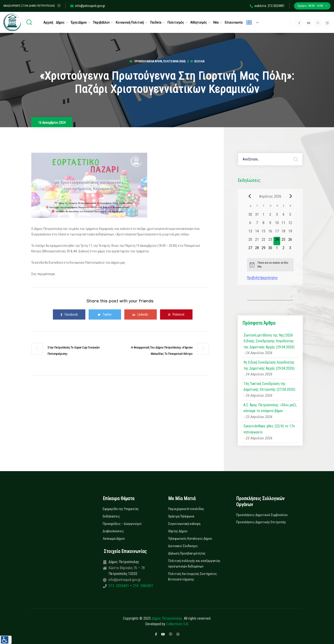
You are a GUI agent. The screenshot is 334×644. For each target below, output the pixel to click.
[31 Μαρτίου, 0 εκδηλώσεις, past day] (257, 216)
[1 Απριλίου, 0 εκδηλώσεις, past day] (264, 216)
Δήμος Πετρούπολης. (167, 618)
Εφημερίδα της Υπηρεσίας (121, 509)
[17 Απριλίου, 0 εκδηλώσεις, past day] (277, 233)
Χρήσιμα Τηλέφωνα (181, 516)
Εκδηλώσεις (111, 516)
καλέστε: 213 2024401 (267, 6)
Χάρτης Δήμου (178, 531)
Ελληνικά (249, 22)
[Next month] (291, 196)
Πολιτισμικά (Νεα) (174, 61)
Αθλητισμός (199, 22)
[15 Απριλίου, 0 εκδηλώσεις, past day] (264, 233)
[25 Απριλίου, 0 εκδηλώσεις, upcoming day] (284, 241)
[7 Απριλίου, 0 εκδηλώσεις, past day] (257, 224)
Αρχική (48, 22)
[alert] (270, 265)
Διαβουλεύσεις (113, 531)
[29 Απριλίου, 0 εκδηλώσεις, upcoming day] (264, 249)
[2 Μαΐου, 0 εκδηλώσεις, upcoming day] (284, 249)
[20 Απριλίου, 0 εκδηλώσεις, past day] (250, 241)
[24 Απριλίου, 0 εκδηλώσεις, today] (277, 241)
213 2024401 (119, 586)
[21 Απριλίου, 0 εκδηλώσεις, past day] (257, 241)
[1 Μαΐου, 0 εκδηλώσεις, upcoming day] (277, 249)
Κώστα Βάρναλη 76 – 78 (127, 568)
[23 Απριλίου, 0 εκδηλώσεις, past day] (270, 241)
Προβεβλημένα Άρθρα (148, 61)
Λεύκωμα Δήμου (114, 539)
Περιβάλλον (101, 22)
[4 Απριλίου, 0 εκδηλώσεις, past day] (284, 216)
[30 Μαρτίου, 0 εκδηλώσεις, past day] (250, 216)
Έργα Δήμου (79, 22)
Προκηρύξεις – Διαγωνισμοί (122, 524)
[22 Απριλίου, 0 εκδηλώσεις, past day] (264, 241)
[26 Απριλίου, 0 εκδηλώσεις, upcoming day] (290, 241)
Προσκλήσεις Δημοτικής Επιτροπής (261, 522)
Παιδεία (156, 22)
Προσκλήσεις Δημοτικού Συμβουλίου (262, 515)
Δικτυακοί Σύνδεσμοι (183, 546)
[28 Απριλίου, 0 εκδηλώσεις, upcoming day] (257, 249)
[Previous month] (250, 196)
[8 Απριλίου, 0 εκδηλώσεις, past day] (264, 224)
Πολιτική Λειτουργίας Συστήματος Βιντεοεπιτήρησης (193, 577)
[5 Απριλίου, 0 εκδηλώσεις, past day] (290, 216)
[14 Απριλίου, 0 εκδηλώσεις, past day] (257, 233)
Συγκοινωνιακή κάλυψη (184, 524)
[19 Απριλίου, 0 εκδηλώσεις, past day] (290, 233)
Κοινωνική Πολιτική (130, 22)
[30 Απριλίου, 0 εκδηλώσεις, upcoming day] (270, 249)
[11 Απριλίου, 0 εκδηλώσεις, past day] (284, 224)
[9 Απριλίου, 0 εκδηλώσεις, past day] (270, 224)
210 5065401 (143, 586)
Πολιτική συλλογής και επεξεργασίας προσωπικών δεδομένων (194, 564)
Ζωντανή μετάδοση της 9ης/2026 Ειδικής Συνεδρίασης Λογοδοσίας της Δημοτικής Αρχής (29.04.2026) (269, 341)
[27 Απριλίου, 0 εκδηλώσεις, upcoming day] (250, 249)
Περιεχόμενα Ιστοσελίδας (186, 509)
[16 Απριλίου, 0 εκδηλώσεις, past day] (270, 233)
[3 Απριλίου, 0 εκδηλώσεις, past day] (277, 216)
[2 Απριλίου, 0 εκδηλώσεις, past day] (270, 216)
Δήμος (60, 22)
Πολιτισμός (176, 22)
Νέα (216, 22)
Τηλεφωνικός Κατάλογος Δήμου (190, 539)
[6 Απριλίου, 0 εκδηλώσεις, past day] (250, 224)
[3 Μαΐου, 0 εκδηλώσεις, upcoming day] (290, 249)
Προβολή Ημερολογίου (262, 278)
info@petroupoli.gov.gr (88, 6)
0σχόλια (197, 61)
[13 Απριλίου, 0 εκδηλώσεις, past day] (250, 233)
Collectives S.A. (178, 624)
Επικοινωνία (234, 22)
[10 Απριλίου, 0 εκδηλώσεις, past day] (277, 224)
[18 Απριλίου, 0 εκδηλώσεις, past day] (284, 233)
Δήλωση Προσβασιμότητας (187, 553)
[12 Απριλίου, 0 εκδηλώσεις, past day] (290, 224)
